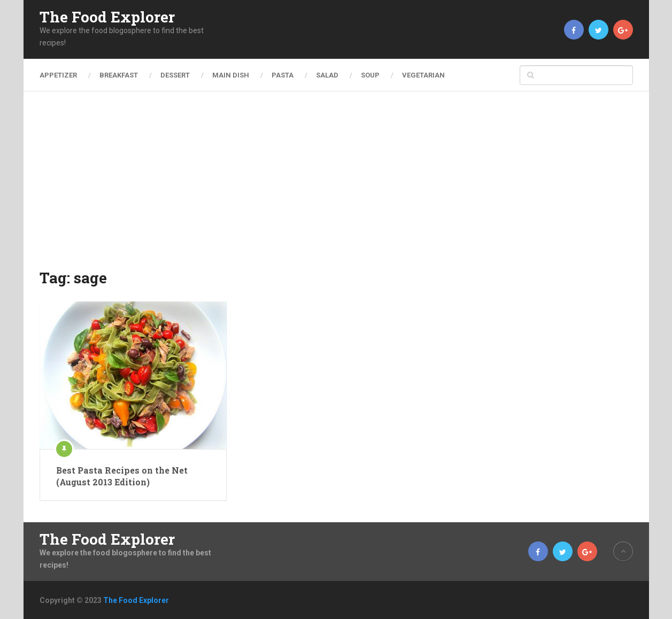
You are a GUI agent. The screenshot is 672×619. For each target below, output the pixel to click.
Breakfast (119, 75)
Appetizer (58, 75)
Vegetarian (423, 75)
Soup (370, 75)
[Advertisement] (336, 187)
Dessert (175, 75)
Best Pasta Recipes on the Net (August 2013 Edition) (122, 476)
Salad (327, 75)
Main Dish (231, 75)
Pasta (283, 75)
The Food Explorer (107, 17)
